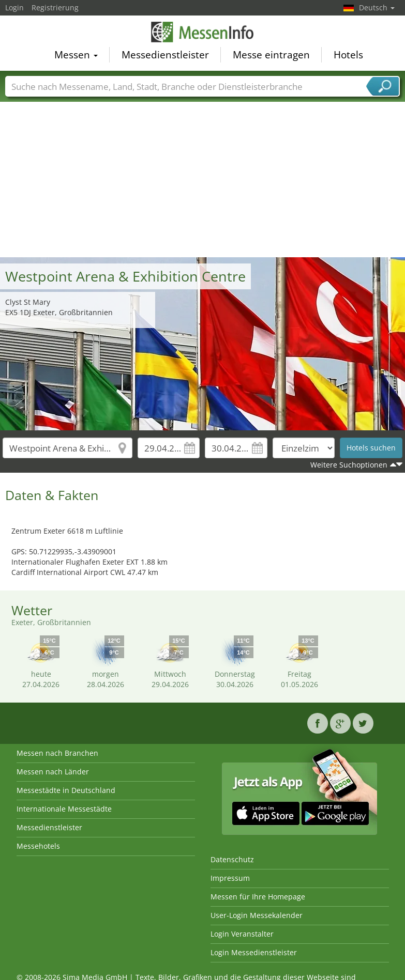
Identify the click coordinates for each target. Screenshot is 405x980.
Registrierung (55, 7)
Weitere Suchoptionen (349, 465)
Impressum (230, 878)
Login (14, 7)
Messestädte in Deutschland (66, 790)
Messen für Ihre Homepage (258, 897)
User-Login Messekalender (257, 915)
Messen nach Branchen (57, 753)
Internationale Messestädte (64, 809)
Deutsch (377, 7)
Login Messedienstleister (254, 952)
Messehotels (38, 846)
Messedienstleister (165, 56)
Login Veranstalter (242, 934)
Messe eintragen (271, 56)
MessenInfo (203, 33)
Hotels (348, 56)
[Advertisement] (203, 180)
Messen (76, 56)
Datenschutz (232, 859)
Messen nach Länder (53, 772)
